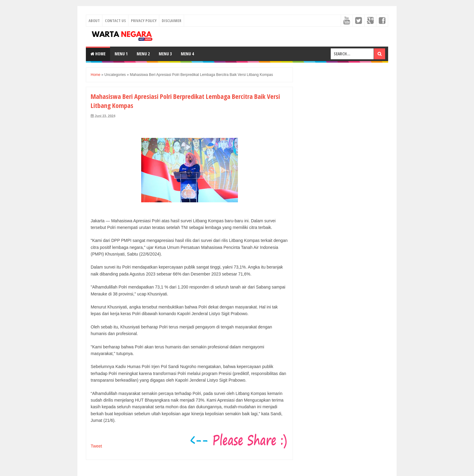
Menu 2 (143, 54)
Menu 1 (121, 54)
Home (98, 54)
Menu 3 (165, 54)
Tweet (96, 446)
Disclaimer (172, 21)
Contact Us (115, 21)
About (94, 21)
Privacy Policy (144, 21)
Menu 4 (187, 54)
